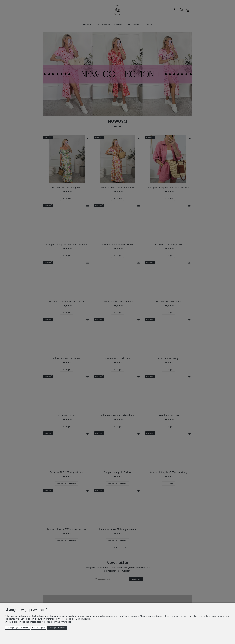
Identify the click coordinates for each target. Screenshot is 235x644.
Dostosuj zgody (38, 628)
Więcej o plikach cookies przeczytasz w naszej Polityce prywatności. (38, 622)
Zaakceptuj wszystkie (57, 628)
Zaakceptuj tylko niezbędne (17, 628)
